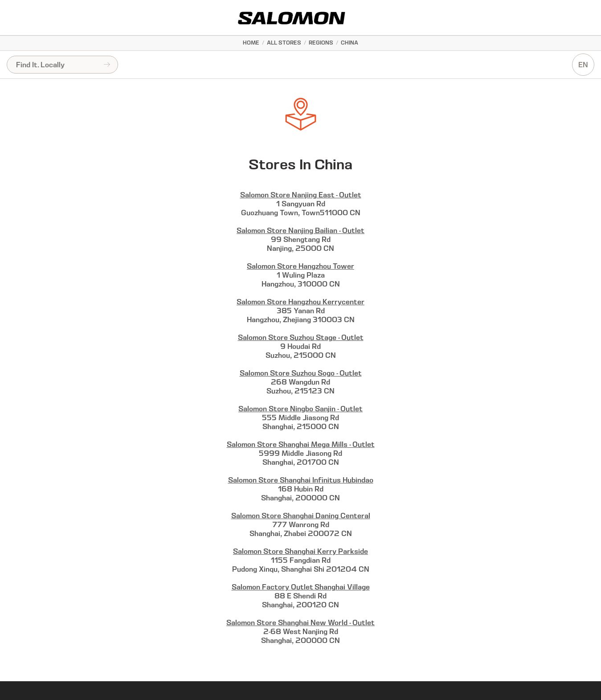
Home (251, 43)
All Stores (284, 43)
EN (583, 65)
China (350, 43)
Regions (321, 43)
